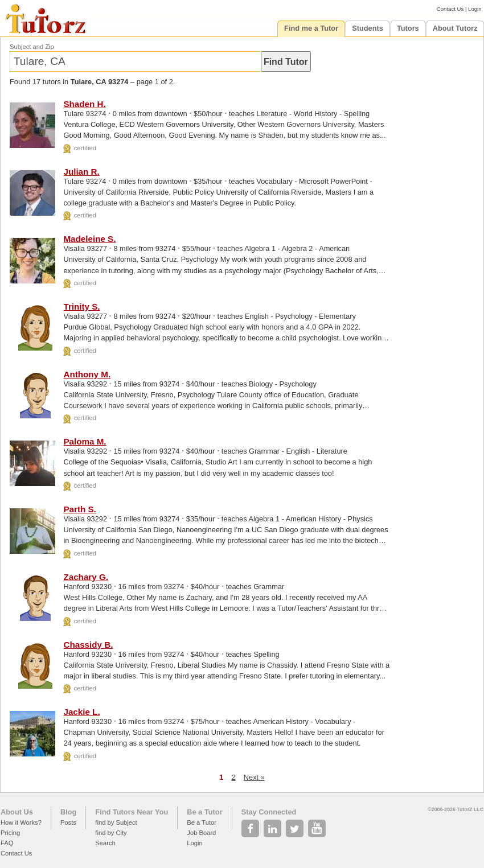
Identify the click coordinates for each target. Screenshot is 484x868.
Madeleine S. (89, 239)
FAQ (7, 843)
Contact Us (450, 9)
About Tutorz (455, 28)
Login (475, 9)
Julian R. (81, 172)
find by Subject (116, 822)
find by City (111, 833)
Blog (68, 812)
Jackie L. (81, 712)
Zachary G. (86, 577)
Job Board (201, 833)
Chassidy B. (88, 645)
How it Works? (21, 822)
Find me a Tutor (311, 28)
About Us (17, 812)
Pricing (10, 833)
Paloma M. (85, 441)
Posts (68, 822)
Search (105, 843)
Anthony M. (87, 374)
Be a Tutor (204, 812)
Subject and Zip (32, 47)
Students (368, 28)
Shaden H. (84, 104)
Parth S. (79, 509)
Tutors (408, 28)
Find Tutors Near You (132, 812)
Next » (254, 777)
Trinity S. (81, 307)
